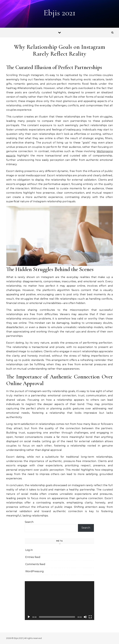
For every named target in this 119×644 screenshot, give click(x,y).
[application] (59, 601)
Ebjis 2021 (59, 13)
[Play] (29, 617)
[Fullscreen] (90, 617)
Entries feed (33, 557)
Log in (29, 550)
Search (29, 522)
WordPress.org (34, 571)
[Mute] (85, 617)
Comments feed (35, 564)
